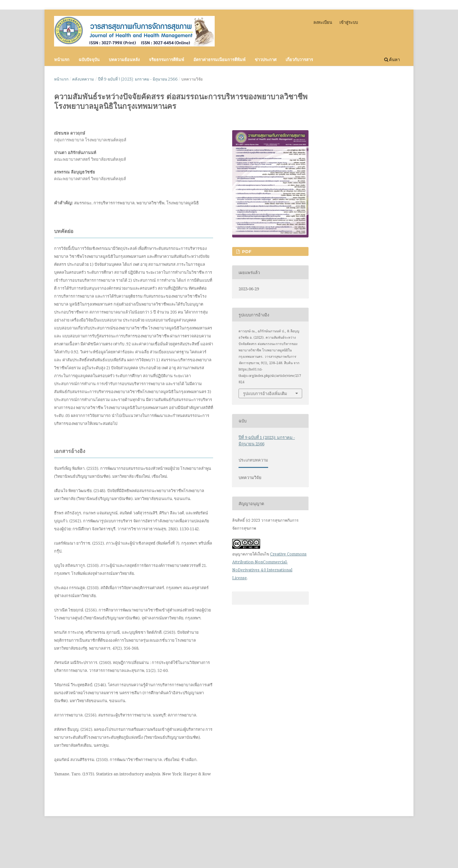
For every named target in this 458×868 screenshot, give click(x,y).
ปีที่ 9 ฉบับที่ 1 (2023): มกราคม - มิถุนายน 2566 (138, 79)
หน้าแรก (62, 60)
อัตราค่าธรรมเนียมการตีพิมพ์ (219, 60)
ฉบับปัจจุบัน (89, 60)
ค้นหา (392, 60)
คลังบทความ (83, 79)
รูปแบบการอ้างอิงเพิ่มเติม (265, 393)
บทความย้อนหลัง (124, 60)
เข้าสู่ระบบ (349, 22)
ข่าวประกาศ (266, 60)
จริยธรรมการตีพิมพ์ (167, 60)
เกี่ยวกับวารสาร (299, 60)
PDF (246, 251)
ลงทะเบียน (323, 22)
